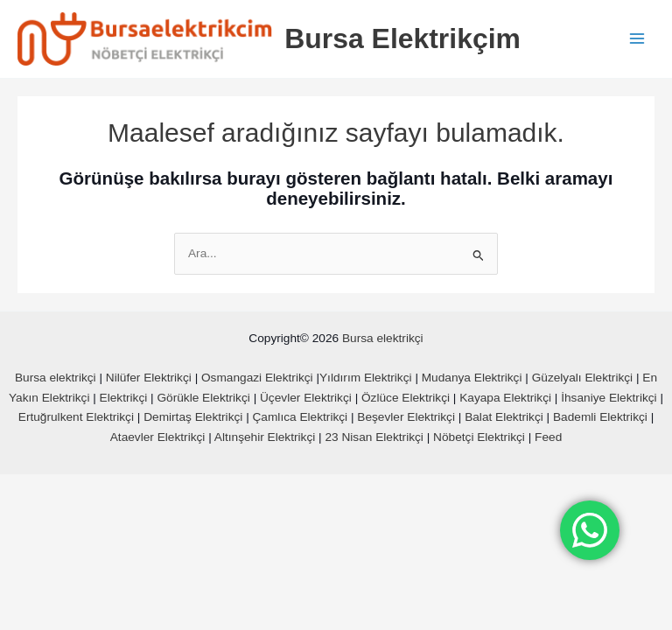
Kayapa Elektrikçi (505, 399)
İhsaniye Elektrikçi (609, 399)
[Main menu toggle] (637, 40)
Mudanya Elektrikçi (472, 379)
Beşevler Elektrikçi (406, 419)
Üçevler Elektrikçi (306, 399)
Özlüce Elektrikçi (406, 399)
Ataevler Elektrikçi (158, 439)
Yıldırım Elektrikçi (366, 379)
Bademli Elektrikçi (600, 419)
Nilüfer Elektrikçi (149, 379)
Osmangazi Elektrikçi (257, 379)
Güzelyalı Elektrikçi (582, 379)
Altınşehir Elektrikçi (265, 439)
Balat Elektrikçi (504, 419)
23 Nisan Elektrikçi (374, 439)
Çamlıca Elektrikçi (301, 419)
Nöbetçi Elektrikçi (479, 439)
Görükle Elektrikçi (203, 399)
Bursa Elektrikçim (410, 39)
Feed (548, 439)
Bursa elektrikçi (383, 340)
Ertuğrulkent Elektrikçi (76, 419)
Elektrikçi (124, 399)
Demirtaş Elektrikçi (193, 419)
